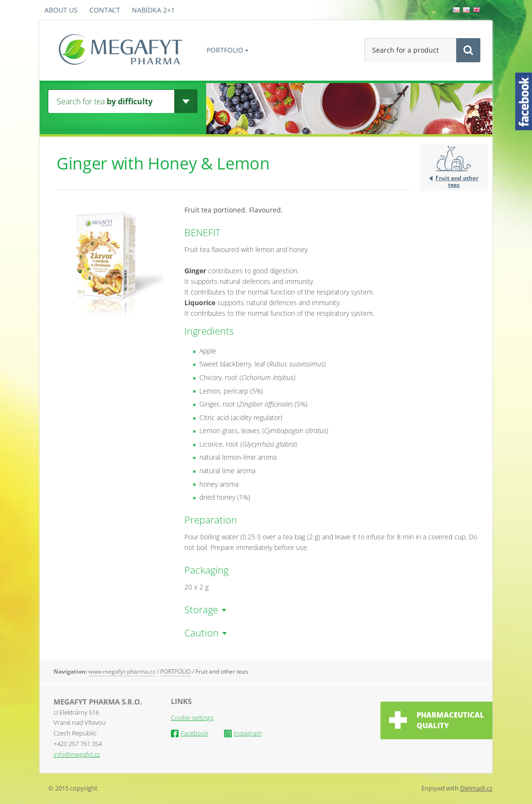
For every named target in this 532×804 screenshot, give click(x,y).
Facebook (189, 733)
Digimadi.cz (476, 788)
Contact (105, 10)
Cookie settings (192, 718)
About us (61, 10)
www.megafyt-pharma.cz (122, 671)
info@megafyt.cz (77, 754)
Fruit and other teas (457, 181)
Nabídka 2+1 (153, 10)
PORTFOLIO (225, 50)
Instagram (243, 733)
